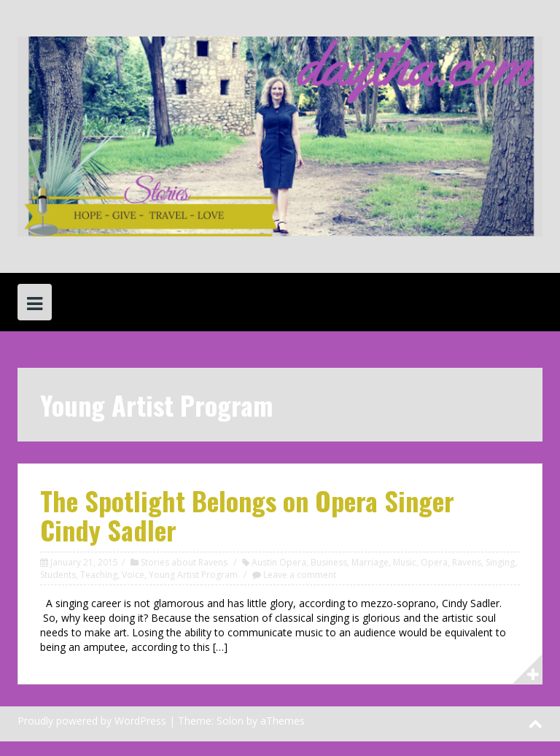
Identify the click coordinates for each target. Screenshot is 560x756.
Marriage (370, 562)
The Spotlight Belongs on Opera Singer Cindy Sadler (247, 515)
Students (58, 575)
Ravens (467, 562)
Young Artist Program (193, 575)
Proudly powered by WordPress (92, 721)
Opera (434, 562)
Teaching (99, 575)
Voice (133, 575)
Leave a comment (300, 575)
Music (405, 562)
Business (329, 562)
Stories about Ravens (184, 562)
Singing (500, 562)
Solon (230, 721)
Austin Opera (279, 562)
